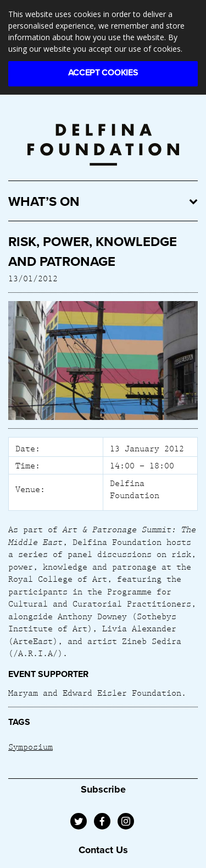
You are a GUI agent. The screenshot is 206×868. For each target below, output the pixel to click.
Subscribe (103, 789)
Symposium (30, 746)
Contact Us (103, 850)
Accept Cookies (103, 73)
